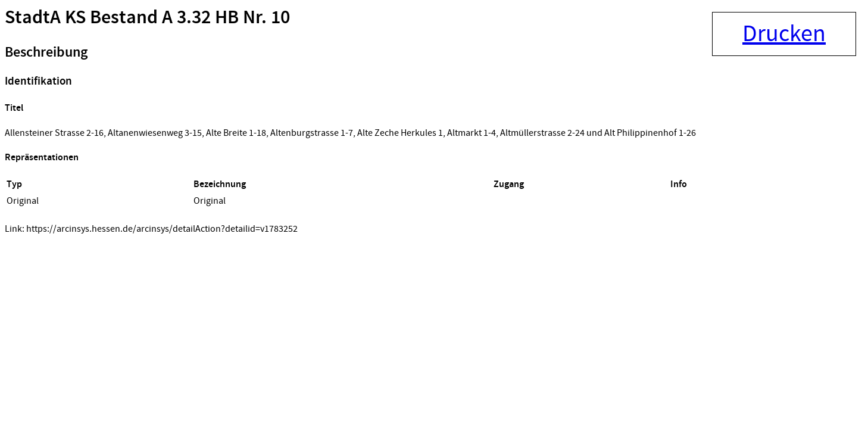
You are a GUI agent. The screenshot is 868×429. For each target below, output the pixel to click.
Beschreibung (46, 52)
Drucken (784, 34)
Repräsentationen (42, 158)
